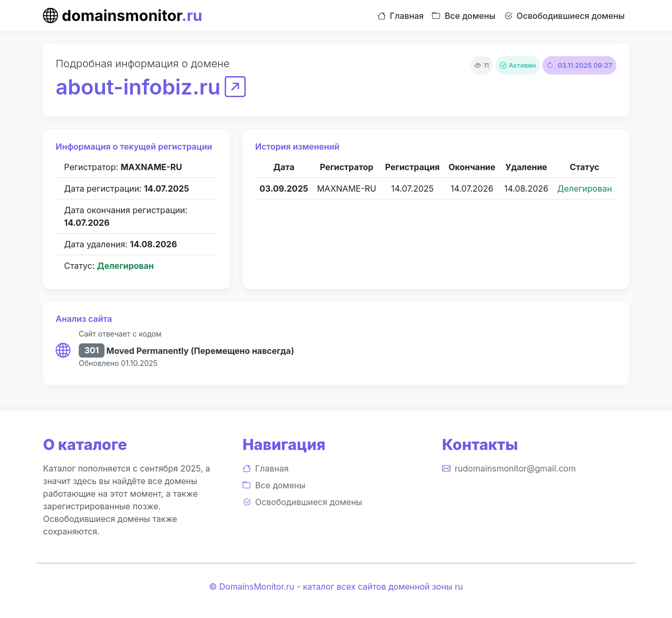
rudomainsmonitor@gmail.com (509, 468)
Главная (401, 16)
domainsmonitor (123, 15)
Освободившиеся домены (564, 16)
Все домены (464, 16)
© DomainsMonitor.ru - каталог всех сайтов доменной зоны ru (336, 586)
